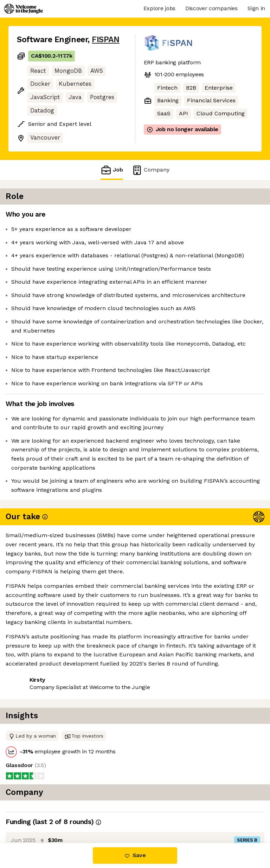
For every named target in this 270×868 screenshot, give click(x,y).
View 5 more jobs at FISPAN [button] (54, 737)
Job (112, 170)
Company (150, 170)
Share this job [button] (36, 724)
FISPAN (105, 40)
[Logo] (24, 9)
